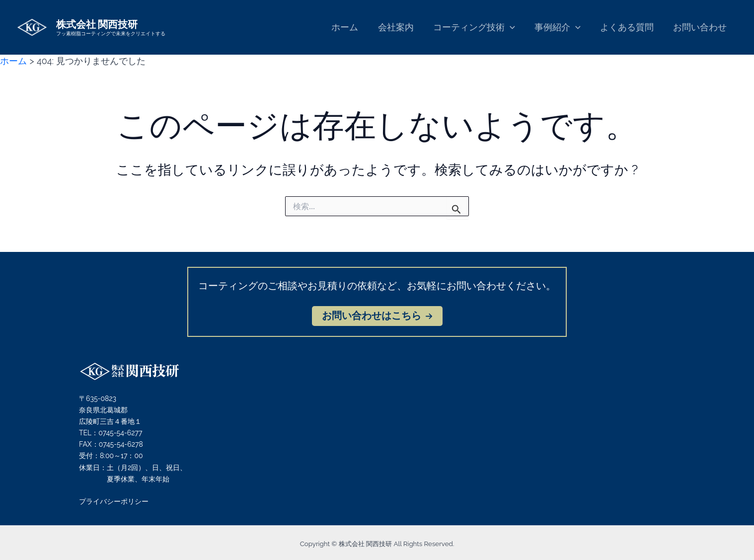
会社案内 (403, 27)
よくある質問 (629, 27)
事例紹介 (562, 28)
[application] (515, 28)
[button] (377, 316)
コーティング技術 (480, 28)
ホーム (354, 27)
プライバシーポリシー (114, 501)
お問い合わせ (701, 27)
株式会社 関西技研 (97, 24)
